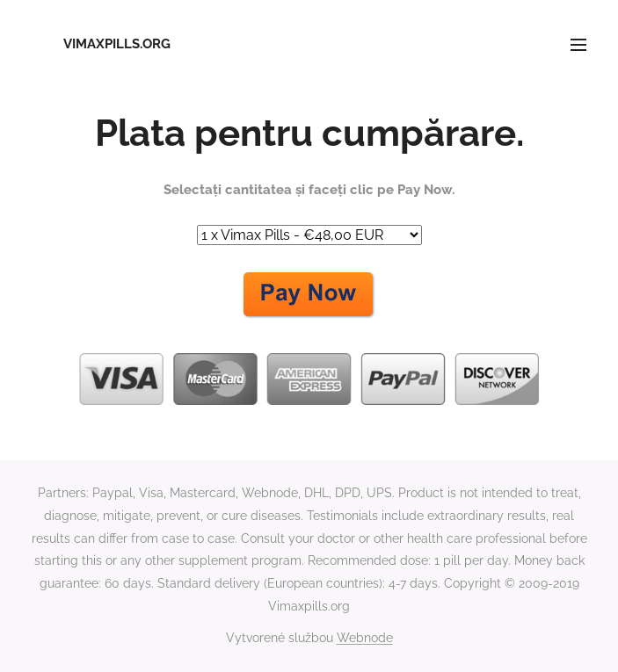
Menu (578, 45)
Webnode (365, 638)
